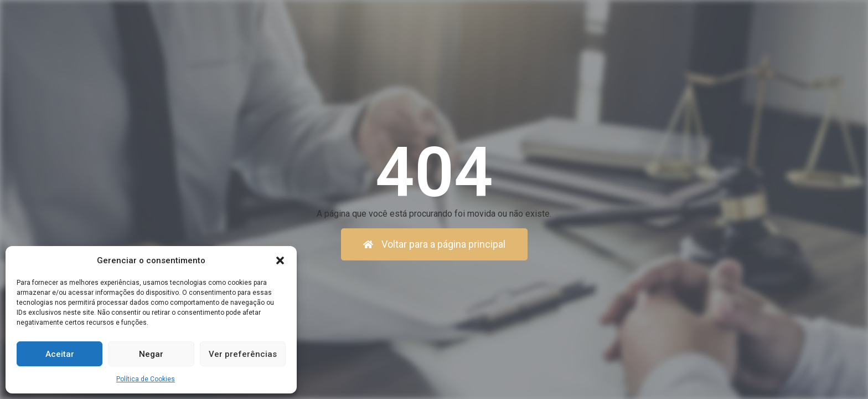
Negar (151, 354)
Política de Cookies (146, 379)
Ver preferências (243, 354)
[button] (280, 260)
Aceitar (60, 354)
